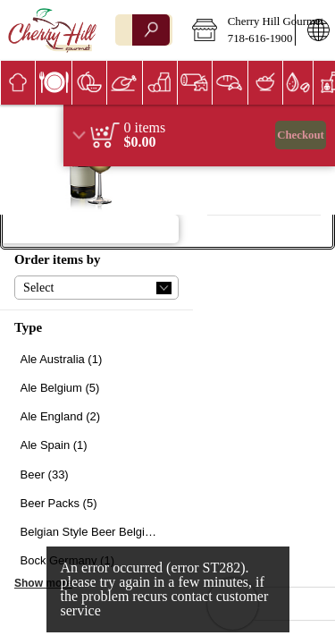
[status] (145, 128)
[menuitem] (17, 83)
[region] (199, 136)
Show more (43, 583)
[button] (238, 30)
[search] (151, 30)
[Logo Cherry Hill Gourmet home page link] (52, 30)
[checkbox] (96, 359)
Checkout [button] (301, 135)
